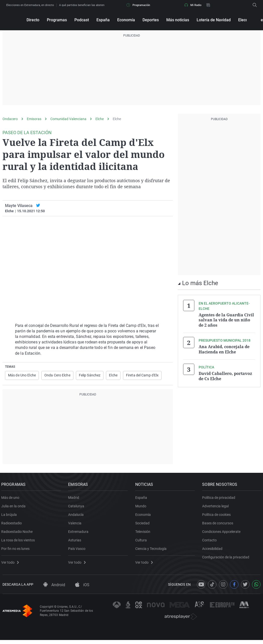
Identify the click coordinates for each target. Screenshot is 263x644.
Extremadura (80, 534)
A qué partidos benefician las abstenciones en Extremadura (96, 5)
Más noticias (178, 20)
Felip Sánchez (90, 375)
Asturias (76, 542)
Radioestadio (13, 525)
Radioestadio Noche (18, 534)
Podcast (82, 20)
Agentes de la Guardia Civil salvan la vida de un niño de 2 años (226, 320)
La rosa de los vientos (19, 542)
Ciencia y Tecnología (152, 551)
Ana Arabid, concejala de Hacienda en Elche (224, 349)
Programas (57, 20)
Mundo (142, 508)
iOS (82, 589)
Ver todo (11, 564)
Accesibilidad (214, 551)
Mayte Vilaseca (19, 206)
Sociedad (144, 525)
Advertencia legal (217, 508)
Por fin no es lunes (17, 551)
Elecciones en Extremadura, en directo (30, 5)
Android (54, 589)
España (103, 20)
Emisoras (34, 119)
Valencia (76, 525)
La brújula (10, 517)
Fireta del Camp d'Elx (142, 375)
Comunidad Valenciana (68, 119)
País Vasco (78, 551)
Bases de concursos (219, 525)
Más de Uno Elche (22, 375)
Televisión (144, 534)
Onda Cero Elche (57, 375)
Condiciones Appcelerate (223, 534)
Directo (33, 20)
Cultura (142, 542)
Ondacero (10, 119)
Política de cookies (218, 517)
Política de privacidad (220, 500)
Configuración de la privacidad (227, 559)
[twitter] (38, 206)
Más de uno (12, 500)
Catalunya (78, 508)
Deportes (151, 20)
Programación (138, 5)
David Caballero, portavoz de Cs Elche (225, 375)
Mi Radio (193, 5)
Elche (100, 119)
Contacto (211, 542)
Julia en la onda (15, 508)
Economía (126, 20)
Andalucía (77, 517)
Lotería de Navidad (214, 20)
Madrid (75, 500)
